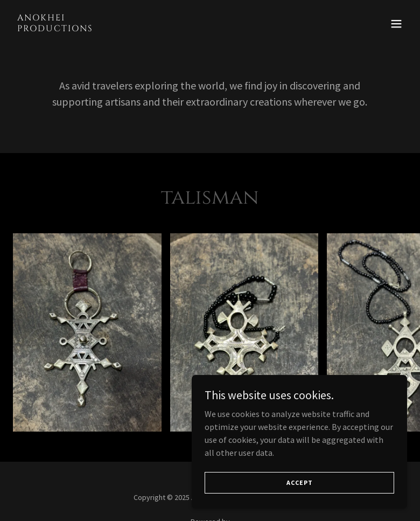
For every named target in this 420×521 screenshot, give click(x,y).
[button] (396, 24)
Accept (300, 490)
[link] (55, 28)
